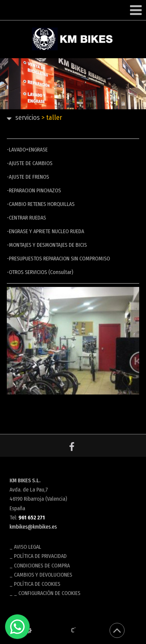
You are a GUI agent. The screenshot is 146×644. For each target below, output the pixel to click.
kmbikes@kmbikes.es (33, 527)
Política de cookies (37, 584)
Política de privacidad (40, 556)
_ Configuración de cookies (47, 593)
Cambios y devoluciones (43, 575)
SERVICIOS (28, 117)
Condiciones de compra (42, 566)
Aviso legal (28, 547)
